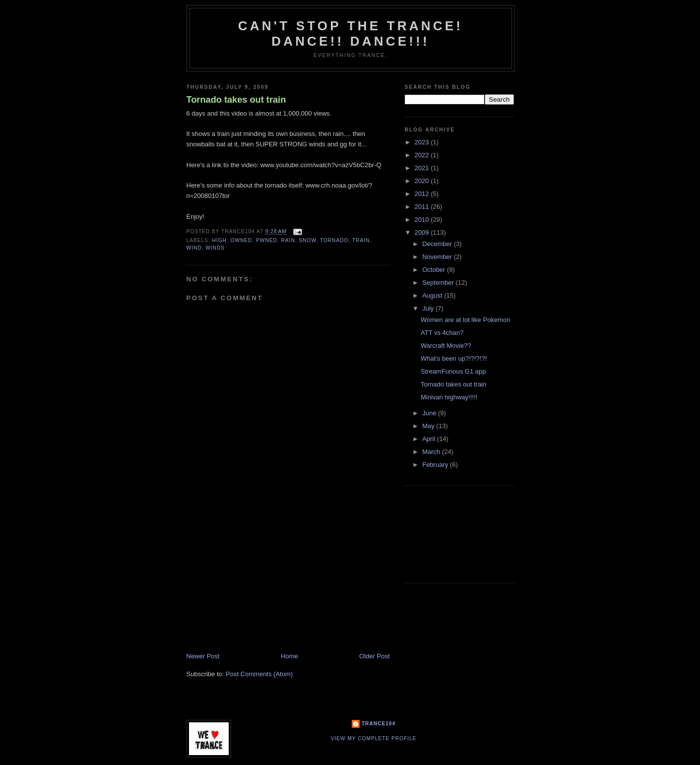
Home (289, 656)
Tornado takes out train (236, 100)
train (361, 240)
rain (288, 240)
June (430, 413)
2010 (423, 220)
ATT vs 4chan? (442, 333)
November (438, 257)
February (436, 465)
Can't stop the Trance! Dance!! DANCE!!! (350, 33)
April (430, 439)
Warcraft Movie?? (446, 346)
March (432, 452)
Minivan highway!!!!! (449, 397)
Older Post (374, 656)
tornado (334, 240)
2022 (423, 155)
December (438, 244)
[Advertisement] (261, 582)
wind (194, 248)
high (220, 240)
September (439, 283)
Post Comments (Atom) (259, 674)
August (433, 295)
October (435, 270)
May (429, 426)
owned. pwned (254, 240)
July (429, 308)
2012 (423, 194)
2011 (423, 207)
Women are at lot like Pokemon (465, 320)
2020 (423, 181)
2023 (423, 142)
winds (215, 248)
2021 (423, 168)
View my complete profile (374, 738)
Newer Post (203, 656)
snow (307, 240)
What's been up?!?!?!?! (454, 358)
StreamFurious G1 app (453, 371)
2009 (423, 232)
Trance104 (379, 724)
